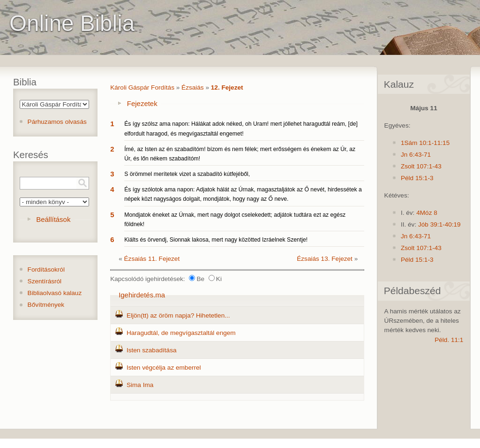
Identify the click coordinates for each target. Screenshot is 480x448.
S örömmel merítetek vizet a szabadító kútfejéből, (187, 174)
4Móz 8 (427, 213)
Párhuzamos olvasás (57, 122)
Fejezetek (142, 103)
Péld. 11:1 (449, 340)
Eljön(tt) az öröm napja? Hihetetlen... (178, 315)
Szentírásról (45, 281)
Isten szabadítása (152, 350)
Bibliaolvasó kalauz (55, 293)
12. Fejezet (227, 87)
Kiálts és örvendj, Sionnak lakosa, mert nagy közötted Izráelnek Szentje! (216, 240)
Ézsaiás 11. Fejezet (152, 259)
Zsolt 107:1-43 (421, 166)
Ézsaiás (193, 87)
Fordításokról (46, 270)
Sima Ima (140, 385)
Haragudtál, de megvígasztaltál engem (181, 333)
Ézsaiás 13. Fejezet (325, 259)
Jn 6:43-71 (416, 155)
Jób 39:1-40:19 (439, 224)
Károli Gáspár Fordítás (142, 87)
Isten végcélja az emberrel (164, 368)
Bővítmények (46, 305)
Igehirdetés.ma (142, 295)
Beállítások (53, 219)
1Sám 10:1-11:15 (425, 143)
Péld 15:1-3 (417, 178)
